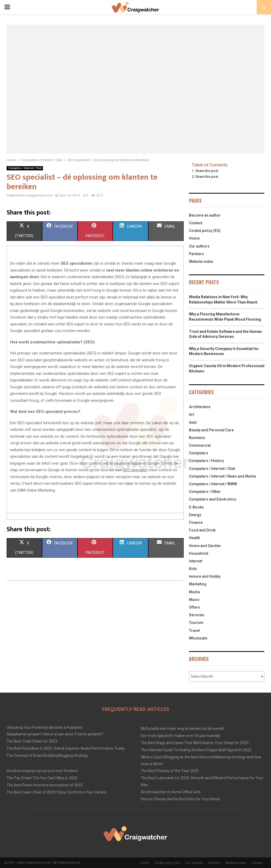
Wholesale (198, 638)
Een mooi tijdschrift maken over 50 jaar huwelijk (180, 736)
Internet (196, 561)
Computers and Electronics (213, 499)
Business (197, 438)
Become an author (205, 215)
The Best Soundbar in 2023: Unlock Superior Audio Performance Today (66, 748)
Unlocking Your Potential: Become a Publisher (44, 727)
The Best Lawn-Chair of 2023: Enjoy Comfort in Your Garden (57, 792)
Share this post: (207, 171)
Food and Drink (202, 530)
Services (197, 615)
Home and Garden (205, 546)
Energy (195, 515)
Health (195, 538)
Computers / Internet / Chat (25, 168)
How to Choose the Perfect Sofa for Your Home (180, 799)
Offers (195, 607)
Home (194, 238)
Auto (193, 422)
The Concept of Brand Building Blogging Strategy (47, 755)
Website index (201, 262)
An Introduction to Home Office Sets (171, 792)
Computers (199, 453)
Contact (196, 223)
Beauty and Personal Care (211, 430)
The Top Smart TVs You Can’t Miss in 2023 (42, 778)
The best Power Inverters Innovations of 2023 (45, 785)
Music (194, 600)
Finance (196, 522)
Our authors (199, 246)
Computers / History (206, 461)
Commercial (200, 445)
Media (194, 592)
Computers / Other (205, 492)
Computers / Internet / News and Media (222, 476)
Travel (194, 631)
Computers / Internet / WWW (213, 484)
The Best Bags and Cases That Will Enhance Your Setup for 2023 (195, 743)
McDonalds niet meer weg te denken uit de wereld (182, 729)
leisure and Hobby (205, 576)
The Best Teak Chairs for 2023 (32, 741)
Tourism (196, 623)
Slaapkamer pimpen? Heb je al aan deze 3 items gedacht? (55, 734)
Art (191, 414)
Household (199, 553)
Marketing (198, 584)
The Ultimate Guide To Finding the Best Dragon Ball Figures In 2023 (196, 750)
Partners (197, 254)
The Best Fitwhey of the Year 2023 (170, 771)
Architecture (200, 407)
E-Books (196, 507)
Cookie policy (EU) (205, 231)
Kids (193, 569)
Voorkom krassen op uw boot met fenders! (42, 771)
